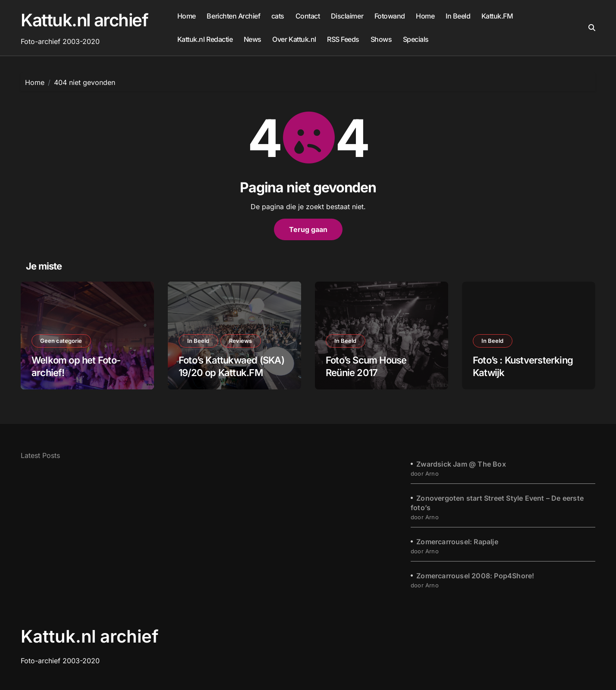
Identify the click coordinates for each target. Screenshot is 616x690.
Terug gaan (308, 229)
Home (187, 16)
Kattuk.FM (497, 16)
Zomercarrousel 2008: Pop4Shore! (475, 576)
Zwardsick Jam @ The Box (461, 464)
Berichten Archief (233, 16)
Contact (308, 16)
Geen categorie (61, 341)
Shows (381, 39)
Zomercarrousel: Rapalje (457, 542)
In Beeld (458, 16)
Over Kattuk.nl (294, 39)
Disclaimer (347, 16)
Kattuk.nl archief (85, 20)
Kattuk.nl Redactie (205, 39)
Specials (416, 39)
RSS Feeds (343, 39)
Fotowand (390, 16)
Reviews (241, 341)
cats (278, 16)
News (253, 39)
